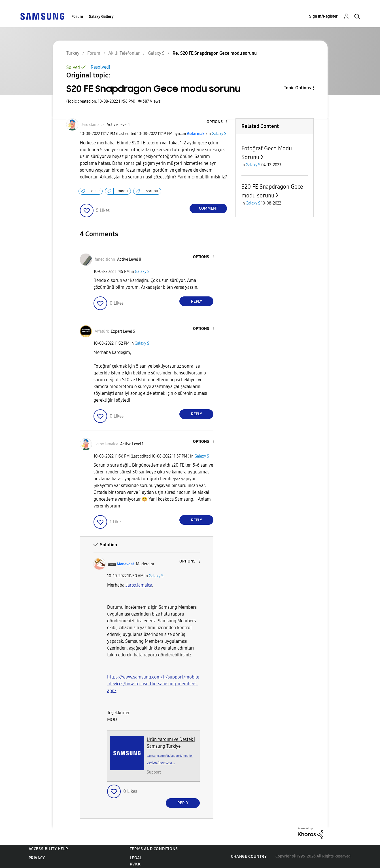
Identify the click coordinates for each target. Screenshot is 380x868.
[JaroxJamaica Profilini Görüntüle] (139, 585)
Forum (77, 17)
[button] (217, 122)
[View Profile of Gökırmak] (196, 134)
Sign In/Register (323, 16)
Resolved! (100, 67)
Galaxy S (219, 134)
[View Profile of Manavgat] (125, 564)
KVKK (135, 864)
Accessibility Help (48, 849)
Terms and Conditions (154, 849)
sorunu (152, 191)
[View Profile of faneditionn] (105, 259)
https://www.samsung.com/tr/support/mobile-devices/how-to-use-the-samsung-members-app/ (153, 684)
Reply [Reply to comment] (197, 301)
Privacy (37, 858)
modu (123, 191)
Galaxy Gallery (101, 17)
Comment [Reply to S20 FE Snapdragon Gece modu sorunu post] (208, 208)
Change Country (249, 857)
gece (95, 191)
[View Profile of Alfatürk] (102, 331)
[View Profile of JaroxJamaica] (93, 125)
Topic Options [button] (297, 88)
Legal (136, 858)
